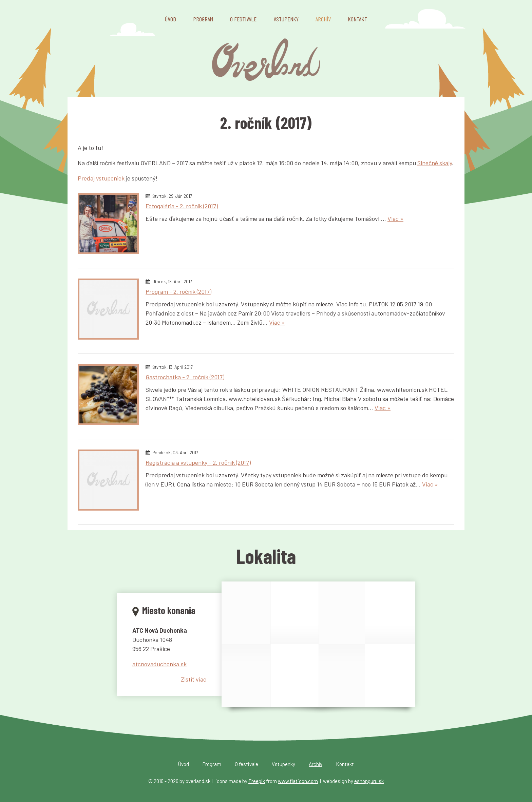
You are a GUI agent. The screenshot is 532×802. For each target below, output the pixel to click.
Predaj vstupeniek (101, 178)
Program (203, 19)
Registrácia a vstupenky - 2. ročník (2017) (198, 462)
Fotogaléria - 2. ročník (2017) (182, 206)
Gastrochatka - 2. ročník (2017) (185, 377)
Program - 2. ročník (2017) (178, 291)
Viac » (395, 218)
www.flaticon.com (298, 781)
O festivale (243, 19)
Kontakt (357, 19)
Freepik (257, 781)
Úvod (170, 19)
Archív (323, 19)
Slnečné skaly (435, 163)
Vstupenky (286, 19)
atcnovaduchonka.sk (159, 664)
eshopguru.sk (369, 781)
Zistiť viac (194, 679)
